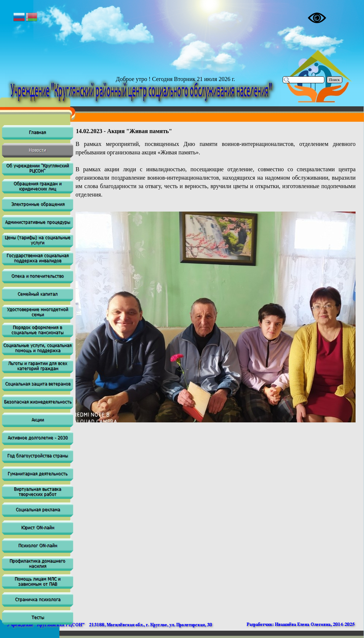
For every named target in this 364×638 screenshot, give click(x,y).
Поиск (334, 80)
